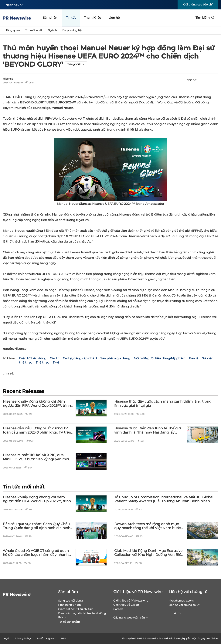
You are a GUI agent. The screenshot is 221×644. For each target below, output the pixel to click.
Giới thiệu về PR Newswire (138, 592)
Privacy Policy (23, 638)
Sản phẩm (51, 18)
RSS (63, 638)
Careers (118, 609)
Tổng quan (13, 30)
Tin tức (71, 18)
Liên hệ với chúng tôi (189, 592)
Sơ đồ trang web (46, 638)
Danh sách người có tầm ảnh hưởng (82, 613)
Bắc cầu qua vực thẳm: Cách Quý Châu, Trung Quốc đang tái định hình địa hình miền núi (37, 526)
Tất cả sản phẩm (69, 622)
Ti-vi (56, 362)
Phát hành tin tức (70, 605)
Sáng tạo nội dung (70, 601)
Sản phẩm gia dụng (115, 358)
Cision (214, 638)
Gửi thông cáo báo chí (198, 5)
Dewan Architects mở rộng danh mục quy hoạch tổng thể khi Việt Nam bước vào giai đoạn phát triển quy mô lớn (147, 526)
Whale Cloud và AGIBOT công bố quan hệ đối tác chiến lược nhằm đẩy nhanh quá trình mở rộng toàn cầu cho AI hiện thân (36, 553)
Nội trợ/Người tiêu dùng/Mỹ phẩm (160, 358)
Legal (6, 638)
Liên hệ (114, 18)
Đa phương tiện (73, 30)
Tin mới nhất (34, 30)
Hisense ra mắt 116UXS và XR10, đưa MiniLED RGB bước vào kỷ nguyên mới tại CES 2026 (36, 457)
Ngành (52, 30)
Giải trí (55, 358)
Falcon (63, 617)
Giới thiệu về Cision (126, 605)
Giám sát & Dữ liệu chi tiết (75, 609)
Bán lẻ (194, 358)
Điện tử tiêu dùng (33, 358)
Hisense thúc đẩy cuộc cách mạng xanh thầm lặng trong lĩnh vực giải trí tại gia (163, 404)
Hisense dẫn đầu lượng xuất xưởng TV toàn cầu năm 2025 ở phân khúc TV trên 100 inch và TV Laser (37, 430)
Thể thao (42, 362)
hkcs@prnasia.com (181, 601)
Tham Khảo (92, 18)
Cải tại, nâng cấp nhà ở (80, 358)
